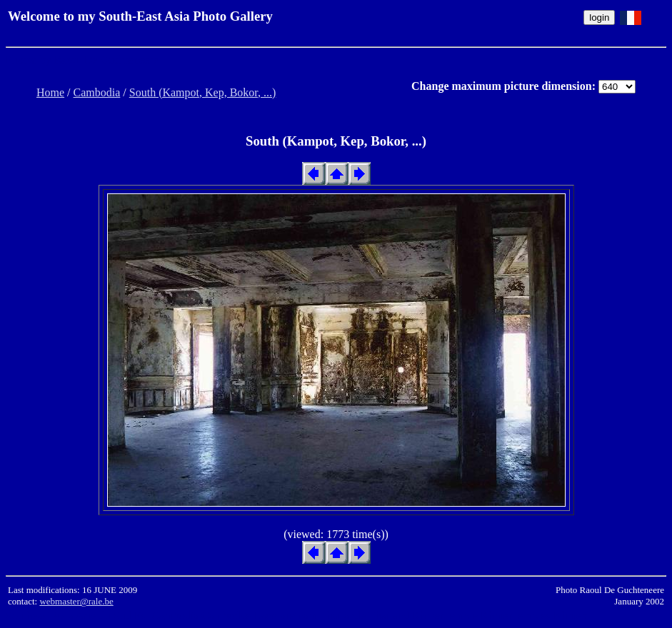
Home (50, 92)
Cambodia (97, 92)
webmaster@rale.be (76, 601)
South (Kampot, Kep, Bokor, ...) (203, 92)
